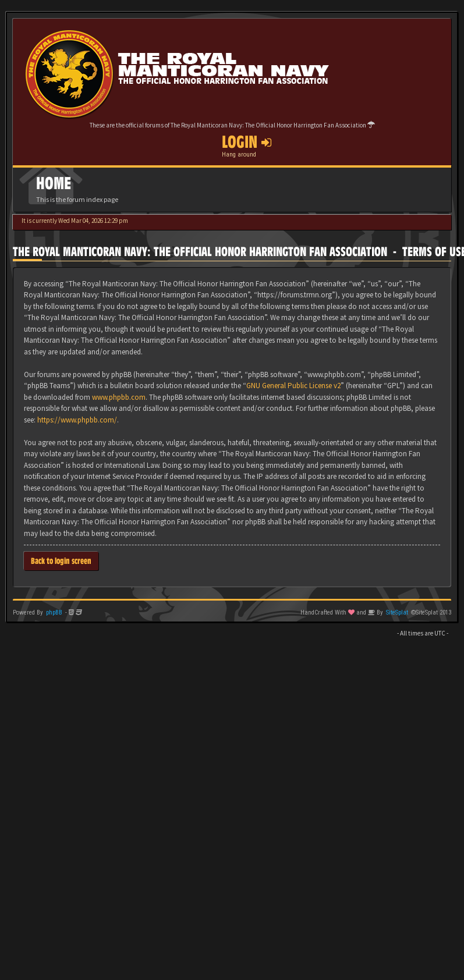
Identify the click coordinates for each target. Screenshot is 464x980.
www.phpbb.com (119, 397)
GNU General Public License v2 (293, 386)
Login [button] (247, 142)
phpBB (54, 612)
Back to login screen (61, 561)
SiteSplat (397, 612)
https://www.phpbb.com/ (77, 420)
